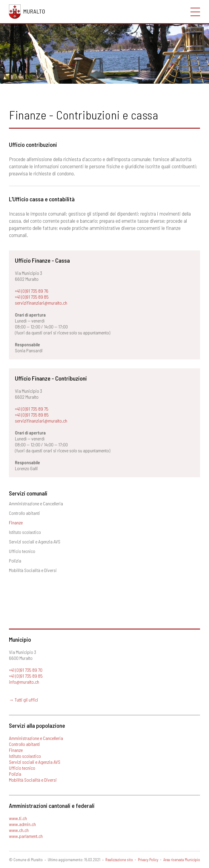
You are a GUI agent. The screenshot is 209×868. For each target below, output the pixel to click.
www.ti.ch (18, 818)
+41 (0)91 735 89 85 (32, 297)
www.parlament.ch (26, 836)
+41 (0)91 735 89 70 (26, 670)
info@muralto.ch (24, 682)
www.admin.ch (22, 824)
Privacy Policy (148, 860)
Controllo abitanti (24, 513)
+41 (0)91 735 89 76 (32, 291)
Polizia (15, 561)
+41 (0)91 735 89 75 (32, 409)
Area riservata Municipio (182, 860)
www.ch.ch (19, 830)
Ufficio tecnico (22, 551)
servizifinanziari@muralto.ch (41, 303)
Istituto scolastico (25, 532)
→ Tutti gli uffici (24, 700)
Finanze (16, 522)
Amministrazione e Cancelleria (36, 503)
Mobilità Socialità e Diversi (33, 570)
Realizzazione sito (119, 860)
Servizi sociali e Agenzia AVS (35, 541)
